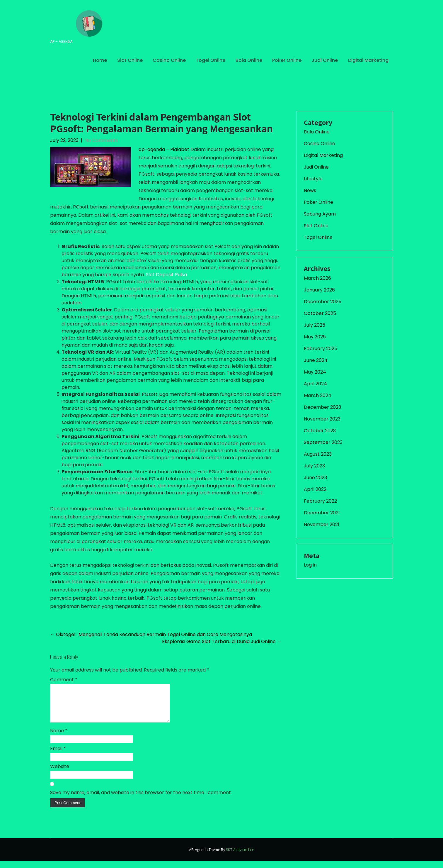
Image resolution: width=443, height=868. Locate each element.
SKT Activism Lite (240, 857)
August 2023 (318, 454)
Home (100, 60)
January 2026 (319, 290)
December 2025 (323, 302)
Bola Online (249, 60)
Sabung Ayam (320, 214)
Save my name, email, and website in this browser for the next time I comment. (141, 800)
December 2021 (322, 513)
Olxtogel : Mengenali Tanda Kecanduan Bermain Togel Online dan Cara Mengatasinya (151, 634)
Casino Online (169, 60)
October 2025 (320, 313)
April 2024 (315, 384)
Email (58, 756)
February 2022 (320, 501)
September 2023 (323, 442)
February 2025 (321, 349)
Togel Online (211, 60)
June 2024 (316, 360)
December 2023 (322, 407)
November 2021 (322, 524)
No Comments (101, 140)
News (310, 190)
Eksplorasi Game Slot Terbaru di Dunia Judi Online (222, 641)
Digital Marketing (368, 60)
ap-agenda (152, 149)
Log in (310, 565)
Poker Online (287, 60)
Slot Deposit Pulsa (166, 275)
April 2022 (315, 489)
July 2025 (315, 325)
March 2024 (318, 395)
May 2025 (315, 337)
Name (59, 738)
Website (60, 773)
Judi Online (325, 60)
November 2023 (322, 419)
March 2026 (317, 278)
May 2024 (315, 372)
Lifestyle (313, 179)
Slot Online (130, 60)
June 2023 (315, 478)
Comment (64, 680)
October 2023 (320, 431)
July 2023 (314, 466)
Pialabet (180, 149)
